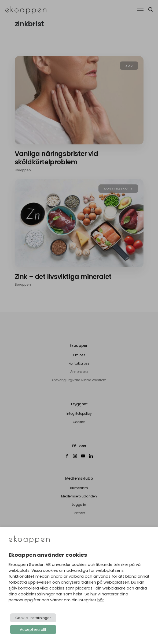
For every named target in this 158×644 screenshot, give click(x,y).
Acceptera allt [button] (33, 630)
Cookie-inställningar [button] (33, 618)
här (101, 600)
